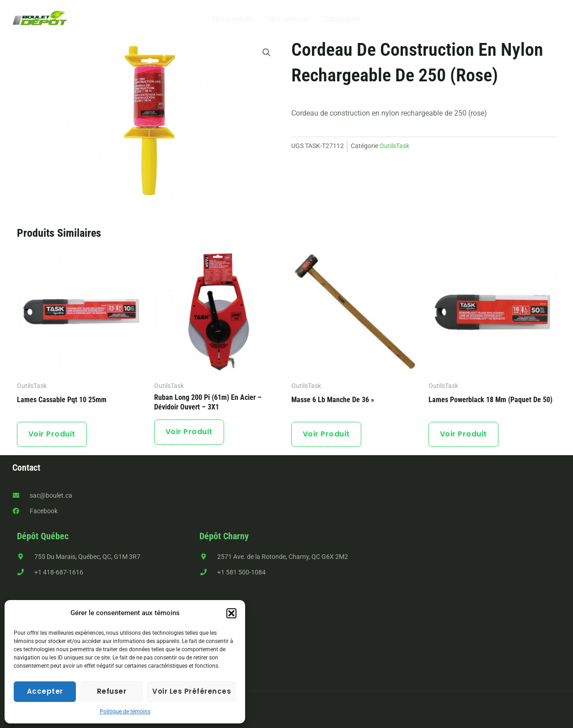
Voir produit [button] (52, 434)
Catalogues (342, 19)
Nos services (289, 19)
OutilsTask (394, 146)
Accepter (45, 691)
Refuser (112, 691)
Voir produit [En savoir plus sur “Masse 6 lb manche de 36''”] (326, 434)
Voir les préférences (192, 691)
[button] (231, 613)
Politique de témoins (125, 712)
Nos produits (233, 19)
